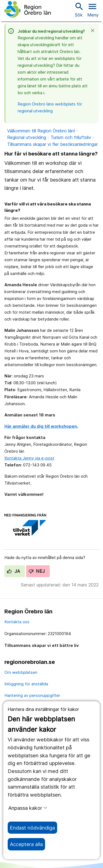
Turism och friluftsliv (71, 137)
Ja (14, 571)
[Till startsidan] (28, 9)
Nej (37, 571)
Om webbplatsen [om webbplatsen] (21, 672)
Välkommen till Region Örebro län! (41, 131)
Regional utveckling (27, 137)
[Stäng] (94, 30)
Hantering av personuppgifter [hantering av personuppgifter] (32, 695)
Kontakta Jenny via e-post (29, 458)
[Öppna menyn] (93, 9)
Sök (79, 9)
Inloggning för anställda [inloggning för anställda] (26, 684)
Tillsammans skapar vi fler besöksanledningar (52, 144)
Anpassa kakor (28, 808)
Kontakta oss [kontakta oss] (17, 622)
